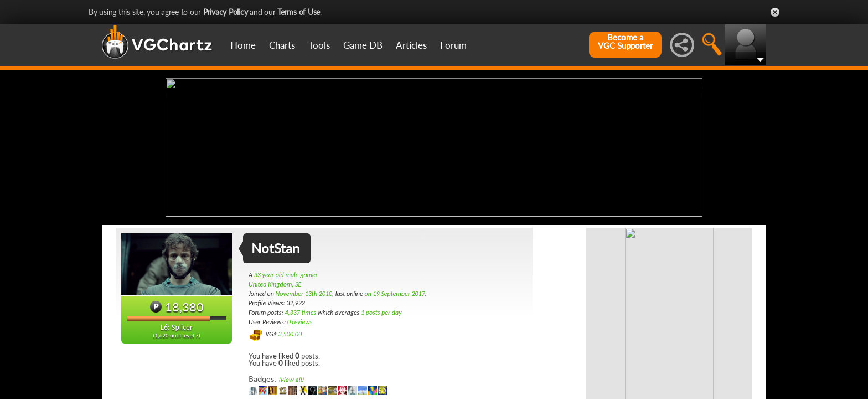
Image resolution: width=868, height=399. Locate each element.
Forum (453, 45)
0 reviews (300, 322)
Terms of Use (299, 12)
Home (243, 45)
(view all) (291, 380)
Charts (282, 45)
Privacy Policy (226, 12)
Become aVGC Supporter (625, 42)
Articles (411, 45)
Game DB (363, 45)
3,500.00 (290, 334)
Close (775, 12)
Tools (319, 45)
